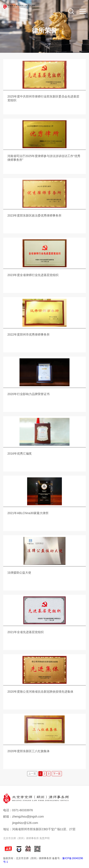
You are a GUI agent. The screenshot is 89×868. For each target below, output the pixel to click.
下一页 (57, 774)
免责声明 (44, 838)
